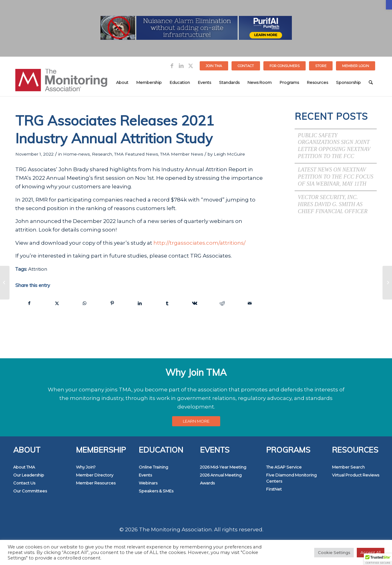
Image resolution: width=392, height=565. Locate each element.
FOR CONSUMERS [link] (285, 66)
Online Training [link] (153, 467)
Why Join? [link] (86, 467)
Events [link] (145, 475)
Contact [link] (246, 66)
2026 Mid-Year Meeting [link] (223, 467)
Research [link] (102, 154)
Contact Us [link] (24, 483)
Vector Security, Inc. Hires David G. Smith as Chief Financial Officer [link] (333, 204)
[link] (389, 5)
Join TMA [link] (214, 66)
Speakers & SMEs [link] (156, 491)
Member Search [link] (348, 467)
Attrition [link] (38, 269)
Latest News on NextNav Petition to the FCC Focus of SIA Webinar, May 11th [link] (335, 177)
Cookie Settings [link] (334, 552)
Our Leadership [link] (29, 475)
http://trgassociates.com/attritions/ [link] (200, 243)
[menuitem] (214, 66)
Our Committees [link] (30, 491)
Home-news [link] (76, 154)
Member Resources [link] (96, 483)
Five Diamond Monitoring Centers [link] (291, 478)
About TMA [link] (24, 467)
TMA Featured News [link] (136, 154)
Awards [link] (207, 483)
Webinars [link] (148, 483)
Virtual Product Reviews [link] (356, 475)
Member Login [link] (356, 66)
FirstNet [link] (274, 489)
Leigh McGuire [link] (229, 154)
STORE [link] (321, 66)
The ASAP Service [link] (284, 467)
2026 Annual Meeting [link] (221, 475)
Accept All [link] (371, 552)
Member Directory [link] (95, 475)
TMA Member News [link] (182, 154)
